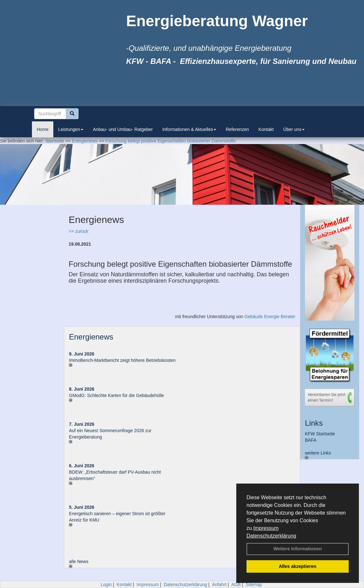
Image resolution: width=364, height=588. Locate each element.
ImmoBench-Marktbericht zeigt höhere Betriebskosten (122, 360)
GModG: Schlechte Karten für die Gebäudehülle (116, 395)
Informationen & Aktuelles (189, 129)
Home (43, 129)
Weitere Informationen (298, 549)
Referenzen (237, 129)
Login (106, 584)
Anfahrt (219, 584)
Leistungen (71, 129)
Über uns (294, 129)
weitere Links (318, 455)
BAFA (311, 440)
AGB (236, 584)
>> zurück (78, 231)
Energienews (91, 337)
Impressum (266, 528)
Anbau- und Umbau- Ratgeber (123, 129)
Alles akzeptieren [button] (298, 566)
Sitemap (254, 584)
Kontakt (266, 129)
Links (314, 423)
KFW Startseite (320, 434)
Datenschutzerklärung (271, 536)
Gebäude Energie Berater (270, 317)
